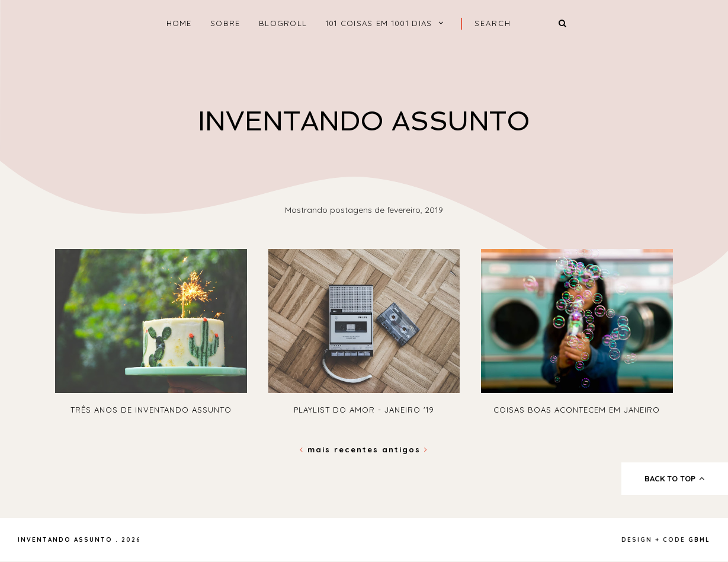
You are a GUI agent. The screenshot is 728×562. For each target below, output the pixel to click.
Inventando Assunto (364, 121)
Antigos (405, 449)
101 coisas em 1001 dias (379, 23)
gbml (699, 540)
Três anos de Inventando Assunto (151, 410)
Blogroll (283, 23)
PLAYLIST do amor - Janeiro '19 (364, 410)
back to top (675, 478)
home (179, 23)
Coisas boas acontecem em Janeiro (577, 410)
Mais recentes (341, 449)
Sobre (225, 23)
